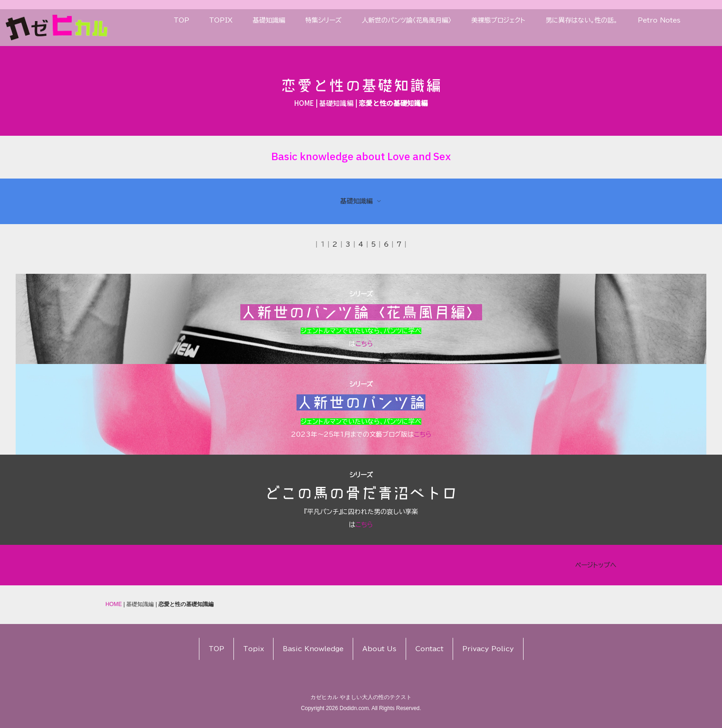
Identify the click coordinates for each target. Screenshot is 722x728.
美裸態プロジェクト (498, 20)
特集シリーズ (323, 20)
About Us (379, 649)
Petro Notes (659, 20)
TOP (181, 20)
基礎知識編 (269, 20)
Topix (253, 649)
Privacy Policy (488, 649)
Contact (429, 649)
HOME (304, 103)
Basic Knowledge (313, 649)
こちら (683, 344)
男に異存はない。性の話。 (582, 20)
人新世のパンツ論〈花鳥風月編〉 (407, 20)
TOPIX (221, 20)
